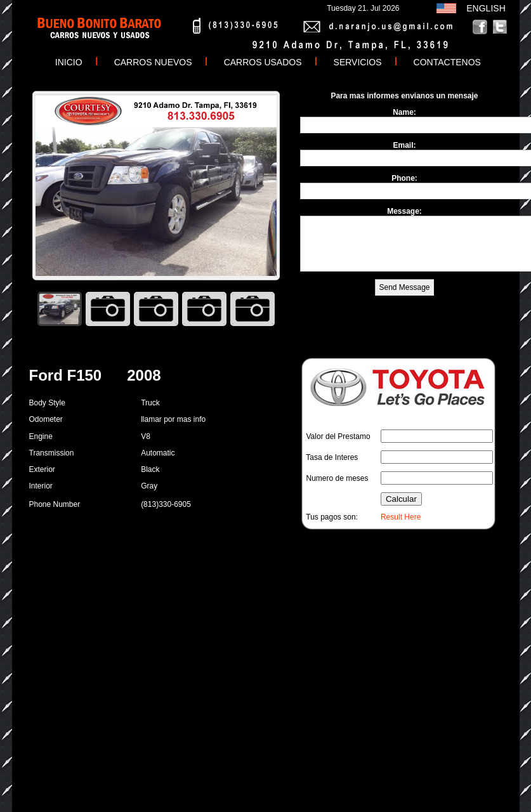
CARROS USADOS (263, 62)
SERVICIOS (358, 62)
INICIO (66, 62)
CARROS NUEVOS (153, 62)
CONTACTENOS (447, 62)
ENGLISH (484, 8)
